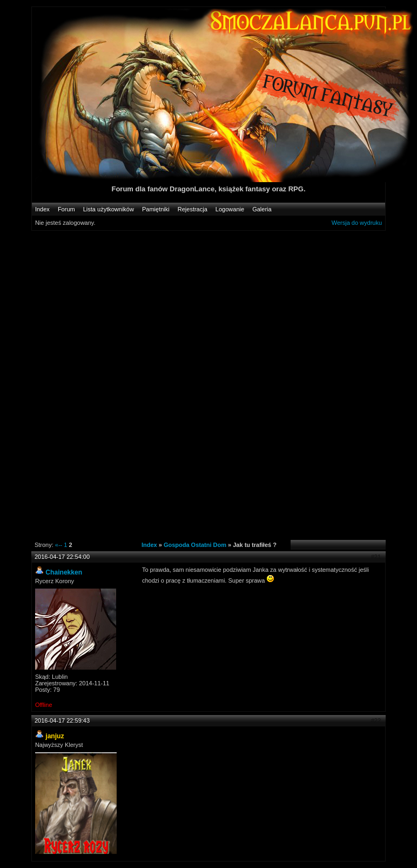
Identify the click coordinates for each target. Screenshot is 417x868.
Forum (66, 209)
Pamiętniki (156, 209)
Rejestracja (193, 209)
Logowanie (230, 209)
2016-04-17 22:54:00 (62, 557)
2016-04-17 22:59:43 (62, 720)
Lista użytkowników (109, 209)
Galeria (262, 209)
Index (42, 209)
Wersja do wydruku (357, 223)
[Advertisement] (224, 313)
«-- (59, 545)
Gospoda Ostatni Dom (195, 545)
